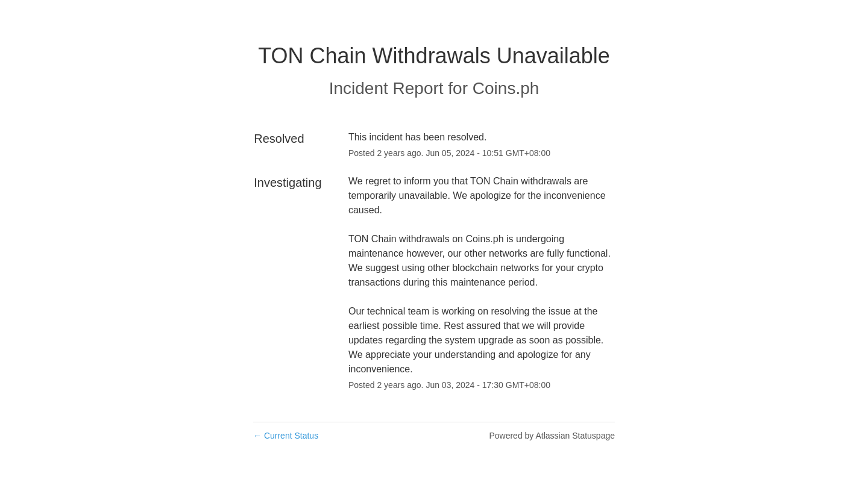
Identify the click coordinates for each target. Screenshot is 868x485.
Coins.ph (506, 88)
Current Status (286, 436)
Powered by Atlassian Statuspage (552, 436)
